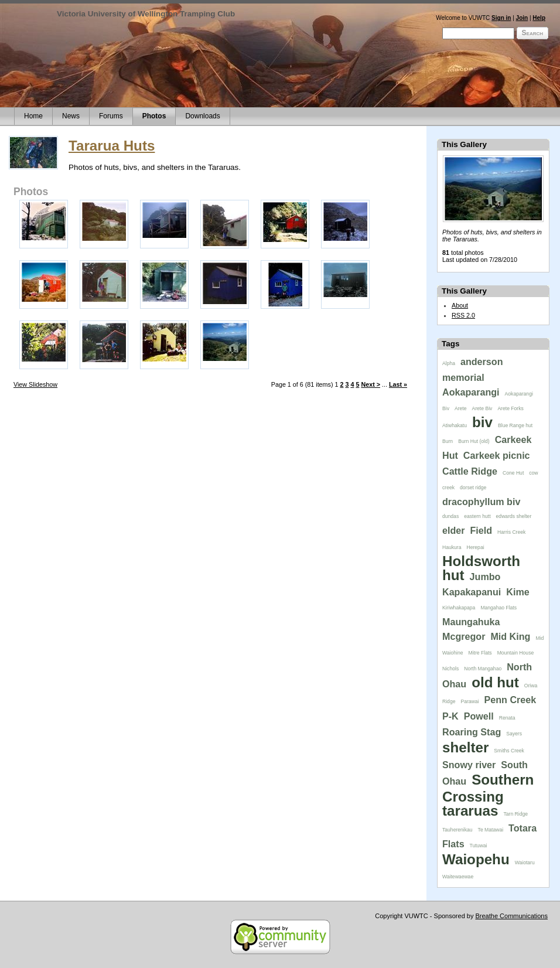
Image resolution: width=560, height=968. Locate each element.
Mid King (510, 636)
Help (539, 18)
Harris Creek (511, 532)
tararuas (470, 811)
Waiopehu (476, 859)
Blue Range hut (515, 425)
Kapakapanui (472, 592)
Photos (154, 116)
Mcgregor (464, 636)
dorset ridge (473, 488)
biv (482, 422)
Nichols (450, 669)
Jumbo (485, 577)
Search (532, 33)
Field (482, 530)
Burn (448, 441)
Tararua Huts (112, 146)
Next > (371, 384)
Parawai (469, 701)
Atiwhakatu (455, 425)
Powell (479, 716)
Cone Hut (513, 473)
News (71, 116)
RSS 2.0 (463, 315)
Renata (507, 718)
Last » (398, 384)
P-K (450, 716)
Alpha (449, 363)
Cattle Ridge (470, 471)
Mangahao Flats (498, 608)
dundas (450, 516)
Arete (461, 408)
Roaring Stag (472, 732)
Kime (518, 592)
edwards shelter (514, 516)
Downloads (202, 116)
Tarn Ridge (515, 814)
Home (33, 116)
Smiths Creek (509, 751)
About (460, 305)
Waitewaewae (458, 877)
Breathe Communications (511, 916)
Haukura (452, 547)
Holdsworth (481, 561)
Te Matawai (491, 830)
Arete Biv (482, 408)
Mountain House (516, 653)
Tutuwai (479, 846)
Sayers (514, 734)
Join (522, 18)
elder (454, 530)
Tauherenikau (457, 830)
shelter (465, 747)
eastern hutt (477, 516)
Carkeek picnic (497, 455)
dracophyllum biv (481, 502)
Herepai (475, 547)
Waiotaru (525, 863)
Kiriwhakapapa (459, 608)
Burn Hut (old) (474, 441)
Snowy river (469, 765)
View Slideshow (35, 384)
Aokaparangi (471, 392)
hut (453, 575)
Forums (111, 116)
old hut (495, 682)
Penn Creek (511, 700)
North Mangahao (483, 669)
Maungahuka (471, 622)
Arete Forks (510, 408)
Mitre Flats (480, 653)
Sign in (501, 18)
